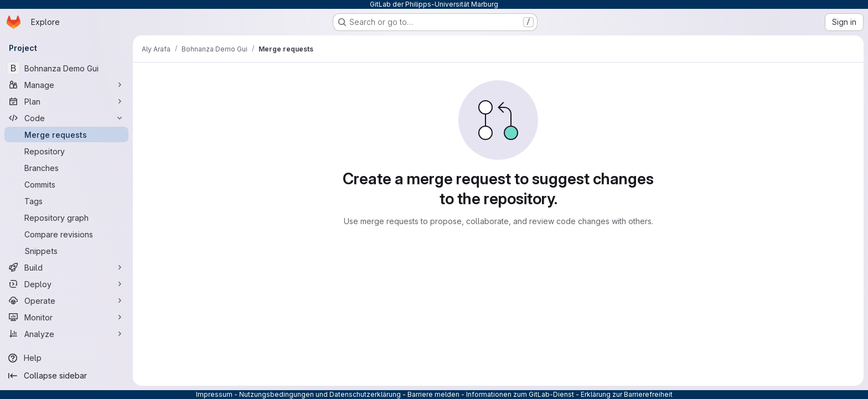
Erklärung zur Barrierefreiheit (627, 394)
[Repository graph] (66, 217)
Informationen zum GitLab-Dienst (520, 394)
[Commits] (66, 184)
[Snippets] (66, 251)
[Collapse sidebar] (66, 376)
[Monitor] (66, 317)
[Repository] (66, 151)
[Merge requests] (66, 134)
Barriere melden (433, 394)
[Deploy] (66, 284)
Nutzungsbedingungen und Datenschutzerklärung (320, 394)
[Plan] (66, 101)
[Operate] (66, 300)
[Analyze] (66, 334)
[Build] (66, 267)
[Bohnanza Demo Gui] (66, 68)
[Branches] (66, 168)
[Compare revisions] (66, 234)
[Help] (66, 358)
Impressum (214, 394)
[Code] (66, 118)
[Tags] (66, 201)
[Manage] (66, 85)
